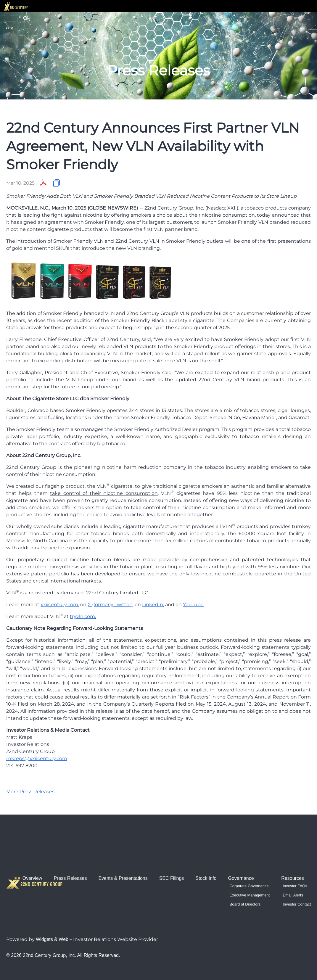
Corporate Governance (249, 868)
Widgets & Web (52, 939)
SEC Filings (172, 860)
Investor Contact (297, 886)
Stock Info (206, 860)
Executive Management (250, 877)
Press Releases (70, 860)
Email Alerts (293, 877)
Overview (32, 860)
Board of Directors (245, 886)
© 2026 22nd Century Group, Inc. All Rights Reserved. (63, 955)
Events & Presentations (123, 860)
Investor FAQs (295, 868)
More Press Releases (30, 792)
